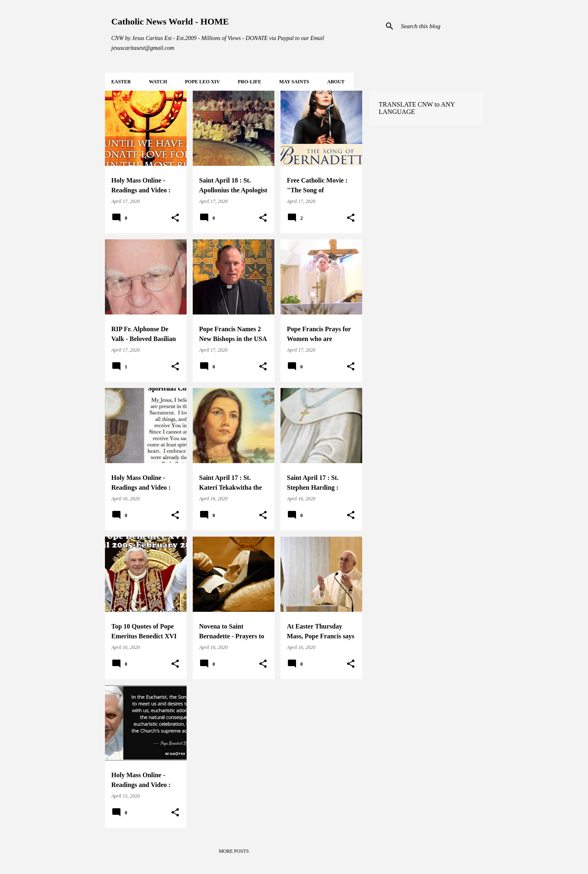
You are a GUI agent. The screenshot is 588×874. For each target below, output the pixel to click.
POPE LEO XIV (202, 82)
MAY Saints (294, 82)
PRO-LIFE (249, 82)
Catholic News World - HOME (170, 21)
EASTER (121, 82)
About (336, 82)
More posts (234, 851)
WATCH (158, 82)
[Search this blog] (441, 26)
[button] (175, 218)
